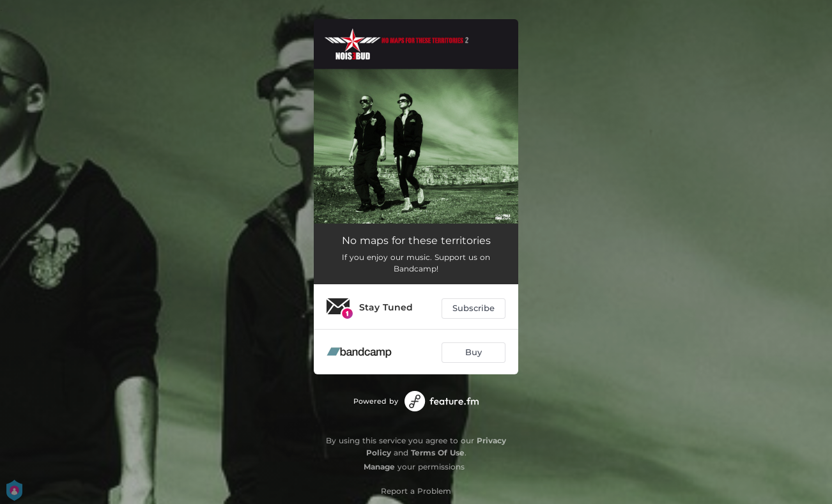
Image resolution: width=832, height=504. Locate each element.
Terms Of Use (438, 453)
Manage (379, 467)
